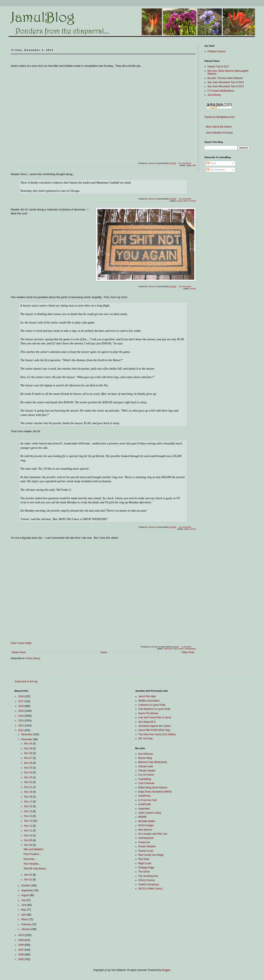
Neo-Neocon (145, 830)
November (27, 739)
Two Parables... (32, 864)
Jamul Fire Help (147, 696)
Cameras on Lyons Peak (152, 705)
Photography (190, 649)
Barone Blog (145, 758)
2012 (21, 726)
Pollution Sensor (216, 51)
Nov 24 (28, 772)
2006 (21, 955)
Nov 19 (28, 792)
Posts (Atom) (33, 658)
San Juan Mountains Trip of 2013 (226, 86)
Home (104, 652)
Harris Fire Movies (148, 713)
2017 (21, 701)
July (24, 900)
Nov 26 (28, 763)
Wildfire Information (149, 701)
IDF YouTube (146, 739)
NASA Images (146, 825)
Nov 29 (28, 748)
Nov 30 (28, 744)
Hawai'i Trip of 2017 (218, 67)
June (24, 905)
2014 (21, 716)
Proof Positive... (32, 854)
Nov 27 (28, 758)
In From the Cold (148, 800)
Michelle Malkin (147, 821)
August (25, 895)
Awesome (168, 649)
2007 (21, 950)
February (27, 924)
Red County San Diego (151, 855)
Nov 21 (28, 787)
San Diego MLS (147, 722)
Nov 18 (28, 797)
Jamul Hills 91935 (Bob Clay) (154, 730)
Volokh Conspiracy (149, 885)
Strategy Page (146, 868)
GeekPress (144, 796)
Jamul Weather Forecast (219, 133)
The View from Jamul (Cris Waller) (157, 734)
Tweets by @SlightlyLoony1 (220, 117)
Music (181, 649)
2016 (21, 706)
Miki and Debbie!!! (33, 849)
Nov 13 (28, 821)
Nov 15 (28, 811)
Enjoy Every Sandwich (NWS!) (155, 792)
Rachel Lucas (146, 851)
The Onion (144, 872)
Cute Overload (146, 783)
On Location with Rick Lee (153, 834)
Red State (144, 859)
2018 (21, 696)
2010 (21, 935)
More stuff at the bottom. (219, 127)
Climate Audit (146, 766)
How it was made (21, 643)
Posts (211, 163)
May (24, 910)
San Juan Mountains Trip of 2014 (226, 82)
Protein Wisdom (147, 846)
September (28, 890)
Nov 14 (28, 816)
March (25, 919)
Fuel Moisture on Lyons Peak (154, 709)
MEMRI (143, 817)
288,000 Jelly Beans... (36, 869)
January (26, 929)
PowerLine (144, 842)
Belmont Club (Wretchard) (153, 762)
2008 (21, 945)
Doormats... (30, 859)
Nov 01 (28, 880)
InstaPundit (145, 804)
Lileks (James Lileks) (150, 813)
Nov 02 (28, 875)
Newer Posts (19, 652)
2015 (21, 711)
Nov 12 (28, 826)
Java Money (214, 95)
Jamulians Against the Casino (155, 726)
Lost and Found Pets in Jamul (155, 717)
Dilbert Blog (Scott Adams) (153, 788)
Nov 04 (28, 845)
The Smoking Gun (148, 876)
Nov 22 (28, 782)
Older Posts (188, 652)
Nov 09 (28, 840)
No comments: (185, 163)
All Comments (216, 170)
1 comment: (187, 647)
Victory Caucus (147, 880)
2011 (21, 730)
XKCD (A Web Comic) (150, 889)
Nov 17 (28, 802)
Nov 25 (28, 768)
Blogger (166, 970)
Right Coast (145, 863)
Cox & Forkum (146, 775)
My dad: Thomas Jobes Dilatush (225, 78)
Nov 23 (28, 777)
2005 (21, 959)
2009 (21, 940)
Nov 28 (28, 753)
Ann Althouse (146, 754)
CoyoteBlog (145, 779)
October (26, 886)
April (24, 915)
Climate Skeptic (147, 771)
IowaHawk (144, 809)
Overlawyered (146, 838)
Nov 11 (28, 831)
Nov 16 (28, 806)
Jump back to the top (26, 682)
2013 (21, 721)
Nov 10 (28, 836)
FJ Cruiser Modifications (221, 91)
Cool (175, 649)
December (27, 734)
